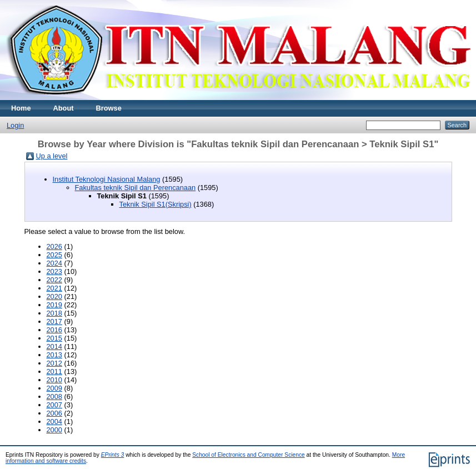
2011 (54, 371)
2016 (54, 330)
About (64, 108)
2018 (54, 313)
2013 (54, 355)
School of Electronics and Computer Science (249, 455)
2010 (54, 380)
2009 (54, 388)
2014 (54, 346)
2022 (54, 280)
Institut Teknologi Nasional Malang (107, 179)
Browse (109, 108)
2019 (54, 305)
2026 (54, 246)
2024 (54, 263)
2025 (54, 255)
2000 (54, 430)
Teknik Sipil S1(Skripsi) (156, 204)
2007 (54, 405)
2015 (54, 338)
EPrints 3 (113, 455)
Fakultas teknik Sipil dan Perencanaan (136, 188)
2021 (54, 288)
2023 (54, 271)
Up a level (52, 156)
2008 (54, 396)
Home (21, 108)
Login (15, 125)
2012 (54, 363)
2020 (54, 296)
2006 (54, 413)
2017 (54, 321)
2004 (54, 421)
